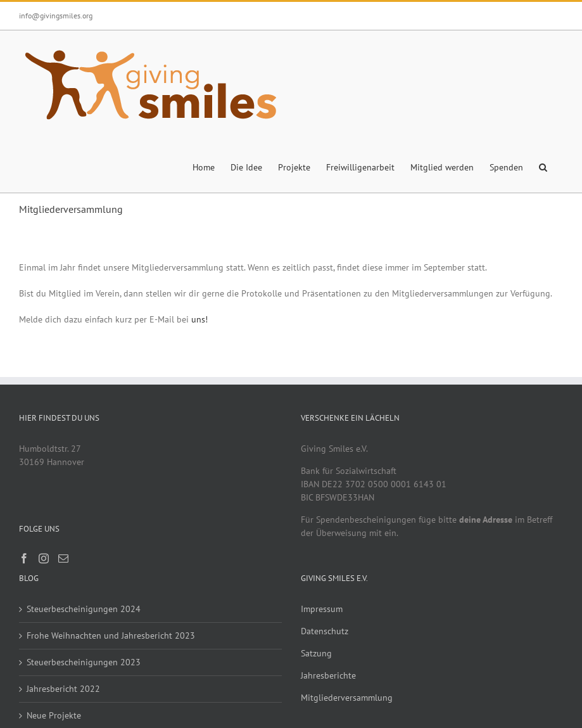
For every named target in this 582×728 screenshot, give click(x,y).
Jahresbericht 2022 (63, 689)
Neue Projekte (54, 715)
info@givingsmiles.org (56, 16)
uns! (199, 319)
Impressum (322, 609)
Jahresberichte (328, 675)
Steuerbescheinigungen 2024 (84, 609)
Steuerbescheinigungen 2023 (84, 662)
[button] (543, 166)
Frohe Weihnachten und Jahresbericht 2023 (111, 635)
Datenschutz (325, 631)
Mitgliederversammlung (347, 698)
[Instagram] (44, 558)
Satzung (316, 653)
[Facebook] (24, 558)
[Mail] (63, 558)
